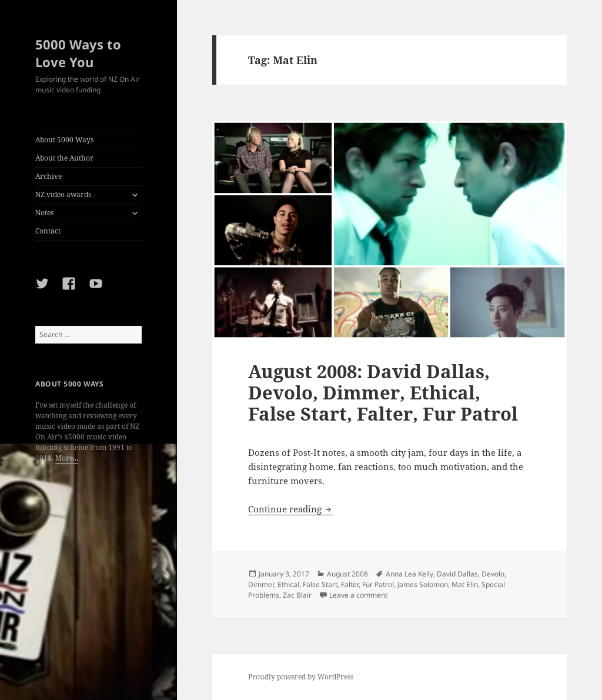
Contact (48, 231)
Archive (49, 176)
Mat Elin (465, 584)
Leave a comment (358, 595)
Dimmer (261, 584)
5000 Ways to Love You (78, 53)
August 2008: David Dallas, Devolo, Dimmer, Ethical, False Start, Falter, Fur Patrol (383, 392)
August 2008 (347, 574)
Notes (44, 213)
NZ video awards (63, 194)
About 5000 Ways (64, 140)
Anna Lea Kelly (409, 574)
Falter (350, 584)
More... (67, 458)
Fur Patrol (378, 584)
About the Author (64, 158)
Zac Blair (297, 595)
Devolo (493, 574)
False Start (320, 584)
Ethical (288, 584)
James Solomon (423, 584)
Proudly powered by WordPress (301, 677)
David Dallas (457, 574)
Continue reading (291, 509)
